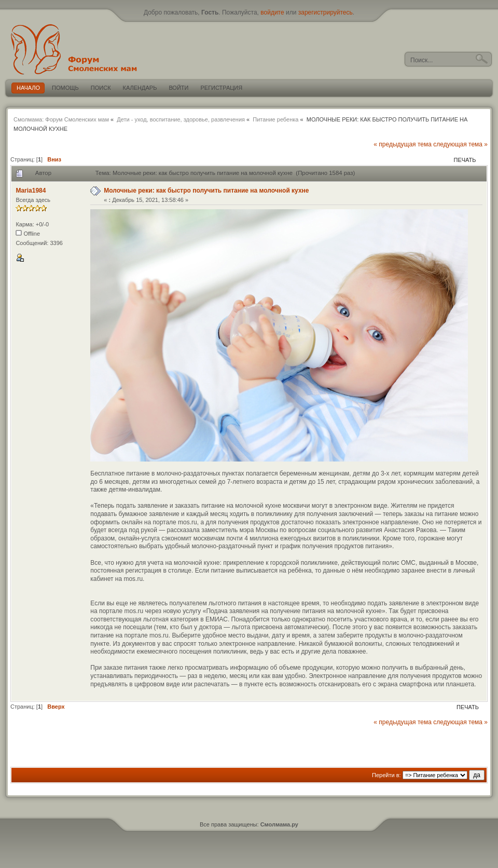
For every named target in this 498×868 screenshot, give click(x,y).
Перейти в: (386, 775)
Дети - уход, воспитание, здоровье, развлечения (181, 119)
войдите (272, 12)
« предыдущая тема (403, 144)
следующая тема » (460, 144)
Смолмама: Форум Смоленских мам (61, 119)
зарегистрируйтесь (326, 12)
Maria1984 (31, 191)
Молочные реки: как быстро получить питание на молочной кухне (206, 191)
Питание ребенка (275, 119)
